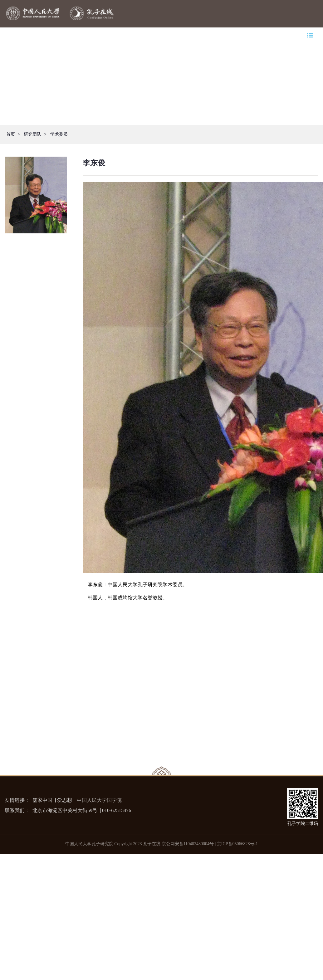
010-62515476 (117, 810)
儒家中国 (42, 800)
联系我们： (17, 810)
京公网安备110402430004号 (188, 844)
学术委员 (59, 134)
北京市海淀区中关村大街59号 (65, 810)
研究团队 (32, 134)
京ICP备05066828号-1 (237, 844)
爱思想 (65, 800)
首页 (11, 134)
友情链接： (17, 800)
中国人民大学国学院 (99, 800)
